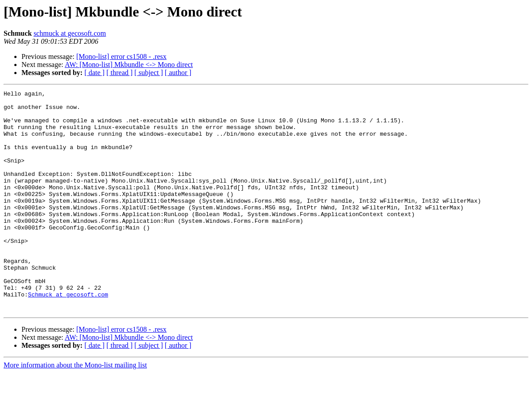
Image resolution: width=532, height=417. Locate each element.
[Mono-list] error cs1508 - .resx (121, 56)
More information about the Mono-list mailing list (75, 409)
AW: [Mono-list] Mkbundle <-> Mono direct (129, 65)
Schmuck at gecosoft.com (68, 336)
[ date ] (94, 73)
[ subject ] (149, 73)
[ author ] (178, 73)
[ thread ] (119, 73)
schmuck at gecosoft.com (70, 33)
